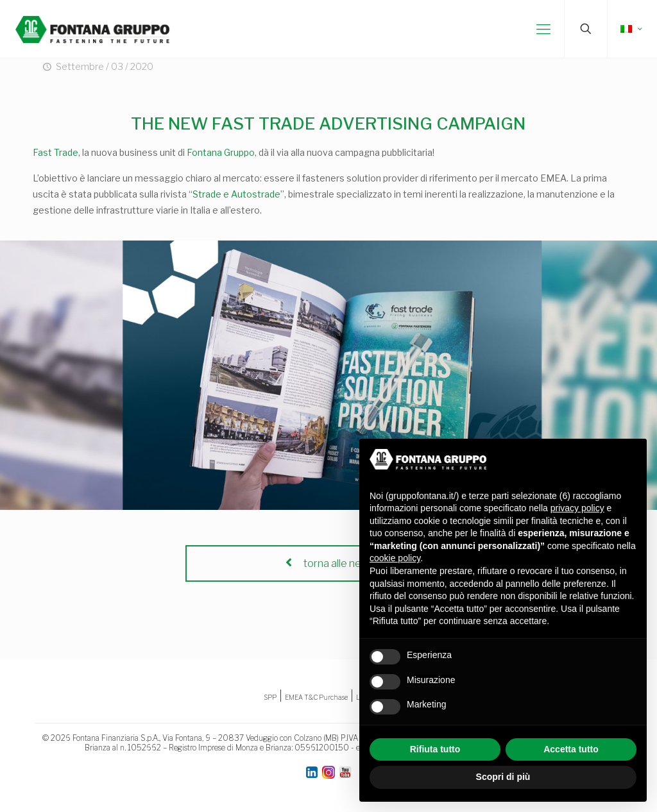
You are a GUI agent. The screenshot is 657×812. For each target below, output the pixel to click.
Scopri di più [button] (503, 777)
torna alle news (328, 563)
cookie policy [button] (395, 558)
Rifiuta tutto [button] (435, 749)
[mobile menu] (543, 29)
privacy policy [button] (577, 508)
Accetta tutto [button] (571, 749)
